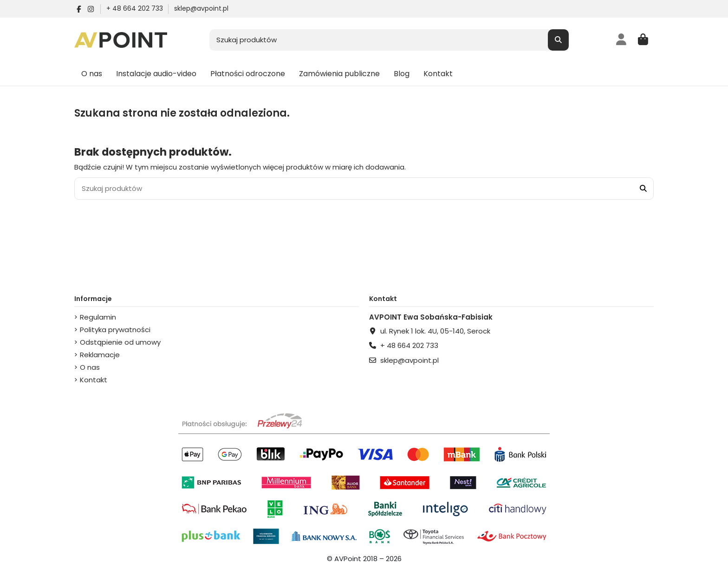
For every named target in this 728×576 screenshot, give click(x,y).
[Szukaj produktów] (558, 40)
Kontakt (94, 380)
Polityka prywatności (115, 330)
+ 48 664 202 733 (136, 8)
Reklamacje (100, 355)
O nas (90, 367)
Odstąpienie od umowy (120, 342)
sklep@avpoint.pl (201, 8)
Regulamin (98, 317)
